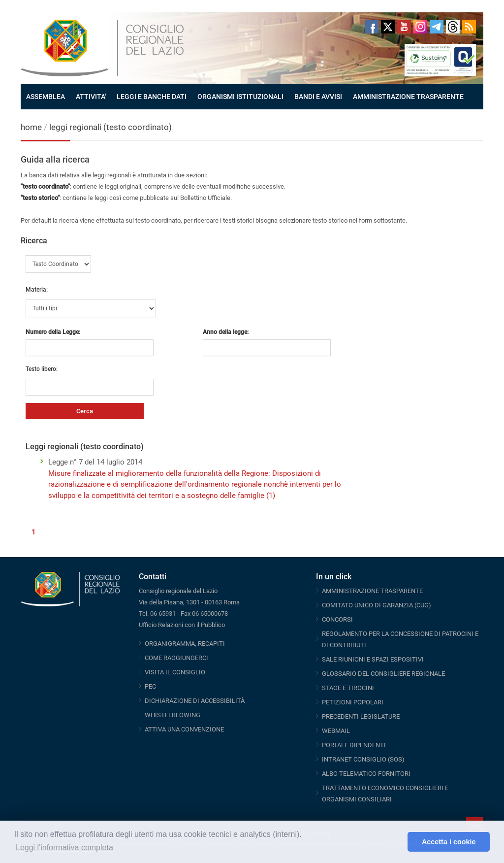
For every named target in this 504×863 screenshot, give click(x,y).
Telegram (437, 27)
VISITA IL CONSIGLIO (175, 672)
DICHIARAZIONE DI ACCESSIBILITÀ (195, 701)
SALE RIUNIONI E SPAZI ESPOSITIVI (373, 659)
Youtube (404, 27)
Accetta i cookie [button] (449, 842)
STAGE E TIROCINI (348, 688)
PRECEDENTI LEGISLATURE (361, 716)
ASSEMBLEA (46, 97)
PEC (150, 686)
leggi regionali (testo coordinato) (110, 127)
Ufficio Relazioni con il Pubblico (182, 625)
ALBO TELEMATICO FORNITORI (366, 774)
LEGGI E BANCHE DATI (152, 97)
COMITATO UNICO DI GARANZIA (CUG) (377, 605)
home (31, 127)
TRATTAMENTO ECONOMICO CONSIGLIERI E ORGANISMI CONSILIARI (385, 794)
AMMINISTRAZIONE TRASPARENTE (408, 97)
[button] (397, 842)
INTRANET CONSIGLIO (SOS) (363, 759)
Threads (453, 27)
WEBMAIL (336, 731)
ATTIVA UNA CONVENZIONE (184, 729)
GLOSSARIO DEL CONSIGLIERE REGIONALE (383, 674)
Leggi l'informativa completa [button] (64, 847)
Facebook (372, 27)
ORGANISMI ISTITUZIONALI (240, 97)
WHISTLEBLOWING (173, 715)
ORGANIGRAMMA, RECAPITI (185, 644)
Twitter (388, 27)
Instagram (420, 27)
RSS (469, 27)
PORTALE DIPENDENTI (354, 745)
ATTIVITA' (91, 97)
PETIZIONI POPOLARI (353, 702)
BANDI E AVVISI (318, 97)
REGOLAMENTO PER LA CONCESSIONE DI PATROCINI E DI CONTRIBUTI (400, 639)
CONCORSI (337, 619)
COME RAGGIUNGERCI (176, 658)
